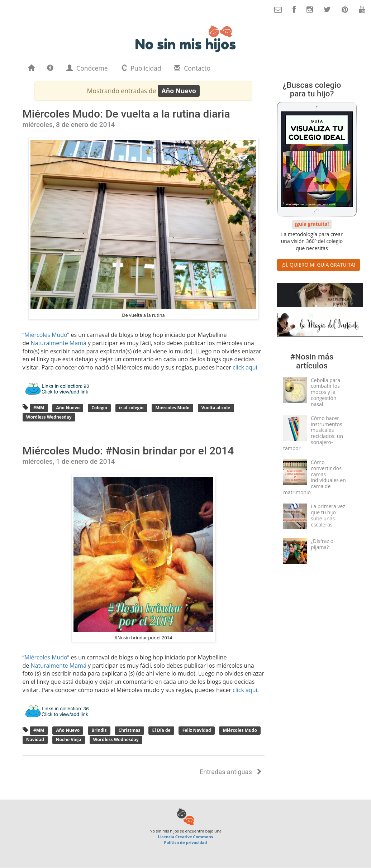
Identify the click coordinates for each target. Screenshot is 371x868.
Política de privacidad (186, 842)
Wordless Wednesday (49, 417)
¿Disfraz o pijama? (322, 544)
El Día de (161, 731)
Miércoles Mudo (46, 335)
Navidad (35, 740)
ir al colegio (131, 408)
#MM (39, 408)
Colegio (99, 408)
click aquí (245, 367)
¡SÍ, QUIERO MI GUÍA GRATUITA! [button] (318, 265)
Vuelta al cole (216, 408)
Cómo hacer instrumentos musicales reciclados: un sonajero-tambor (313, 433)
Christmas (129, 731)
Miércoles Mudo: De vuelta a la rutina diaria (126, 114)
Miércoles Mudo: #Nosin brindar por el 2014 (128, 451)
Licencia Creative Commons (186, 837)
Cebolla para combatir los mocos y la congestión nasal (325, 392)
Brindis (99, 731)
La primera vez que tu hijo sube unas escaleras (328, 515)
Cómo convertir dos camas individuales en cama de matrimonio (315, 477)
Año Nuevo (68, 408)
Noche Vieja (69, 740)
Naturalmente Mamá (58, 343)
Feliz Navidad (197, 731)
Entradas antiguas (231, 772)
